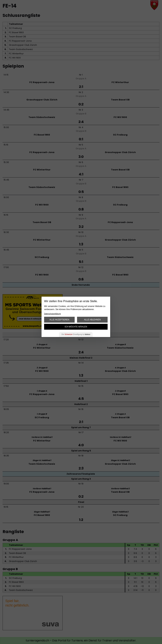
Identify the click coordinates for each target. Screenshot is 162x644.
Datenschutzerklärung (52, 314)
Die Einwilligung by (76, 334)
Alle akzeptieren (59, 320)
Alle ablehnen (92, 320)
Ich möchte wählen (76, 327)
